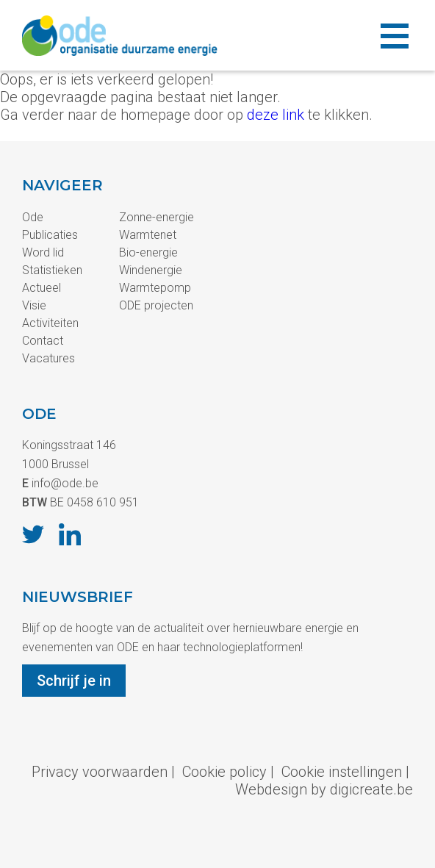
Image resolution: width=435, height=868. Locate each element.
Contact (43, 341)
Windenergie (151, 270)
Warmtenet (148, 235)
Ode (33, 217)
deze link (276, 115)
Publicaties (50, 235)
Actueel (42, 288)
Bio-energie (148, 252)
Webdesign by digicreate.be (324, 789)
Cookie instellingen (342, 772)
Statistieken (52, 270)
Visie (34, 305)
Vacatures (48, 358)
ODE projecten (156, 305)
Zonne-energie (157, 217)
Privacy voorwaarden (100, 772)
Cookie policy (224, 772)
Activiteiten (50, 323)
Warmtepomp (155, 288)
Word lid (43, 252)
